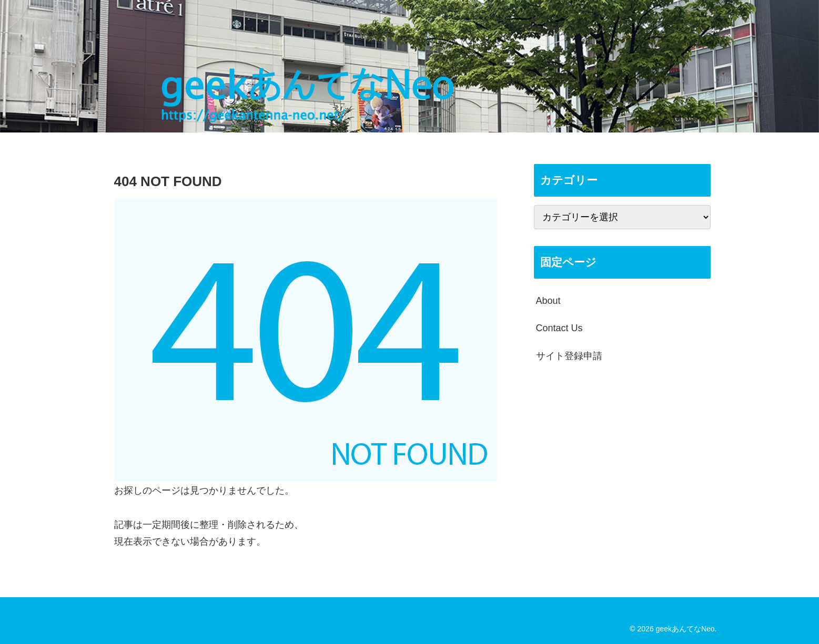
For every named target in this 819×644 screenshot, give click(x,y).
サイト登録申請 (569, 356)
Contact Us (559, 328)
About (548, 301)
